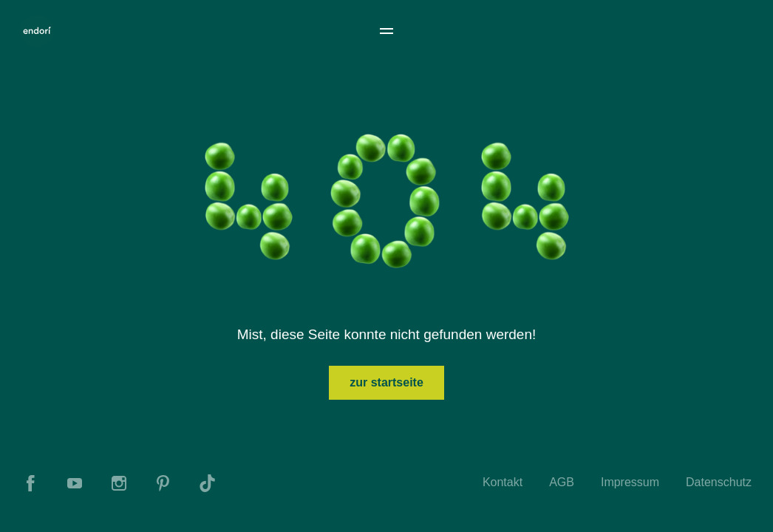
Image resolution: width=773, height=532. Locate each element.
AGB (562, 482)
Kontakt (503, 482)
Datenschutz (719, 482)
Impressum (630, 482)
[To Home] (37, 31)
